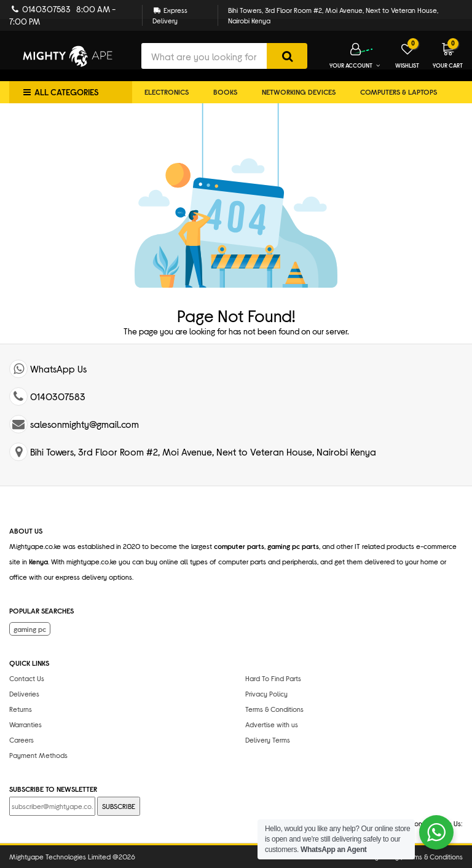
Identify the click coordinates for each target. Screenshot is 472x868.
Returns (21, 709)
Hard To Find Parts (273, 678)
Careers (22, 740)
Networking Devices (299, 92)
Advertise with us (272, 724)
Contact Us (27, 678)
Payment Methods (38, 755)
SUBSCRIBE (119, 806)
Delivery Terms (268, 740)
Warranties (26, 724)
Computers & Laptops (399, 92)
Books (225, 92)
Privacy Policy (266, 693)
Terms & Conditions (274, 709)
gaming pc (30, 629)
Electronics (167, 92)
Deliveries (24, 693)
